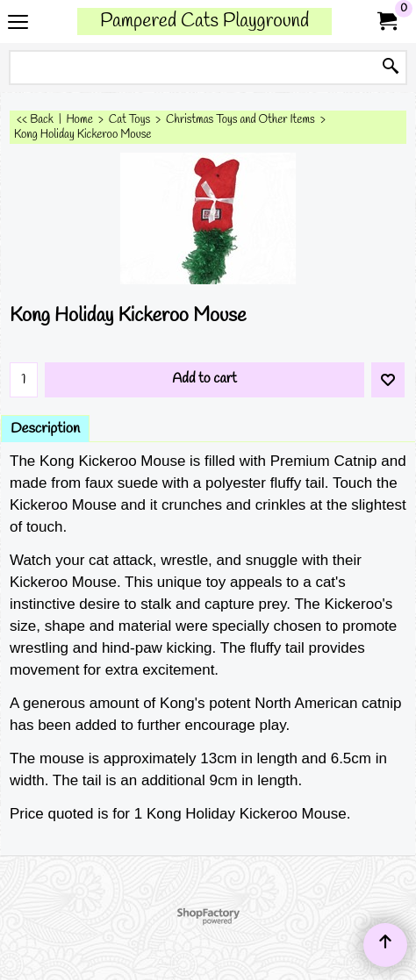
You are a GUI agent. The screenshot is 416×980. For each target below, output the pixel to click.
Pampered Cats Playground (204, 21)
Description (45, 429)
